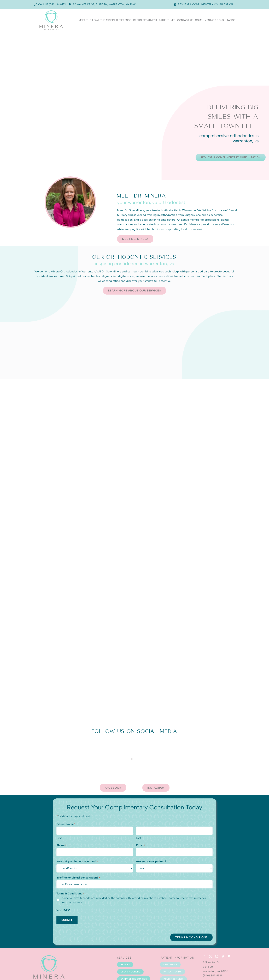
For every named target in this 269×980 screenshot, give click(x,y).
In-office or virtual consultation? (78, 878)
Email (141, 846)
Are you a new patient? (151, 861)
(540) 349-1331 (212, 976)
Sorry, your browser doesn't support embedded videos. (134, 83)
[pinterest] (223, 956)
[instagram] (217, 956)
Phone (61, 846)
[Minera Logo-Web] (51, 11)
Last (139, 838)
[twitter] (210, 956)
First (59, 838)
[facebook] (204, 956)
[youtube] (229, 956)
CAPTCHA (63, 910)
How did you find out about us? (77, 862)
